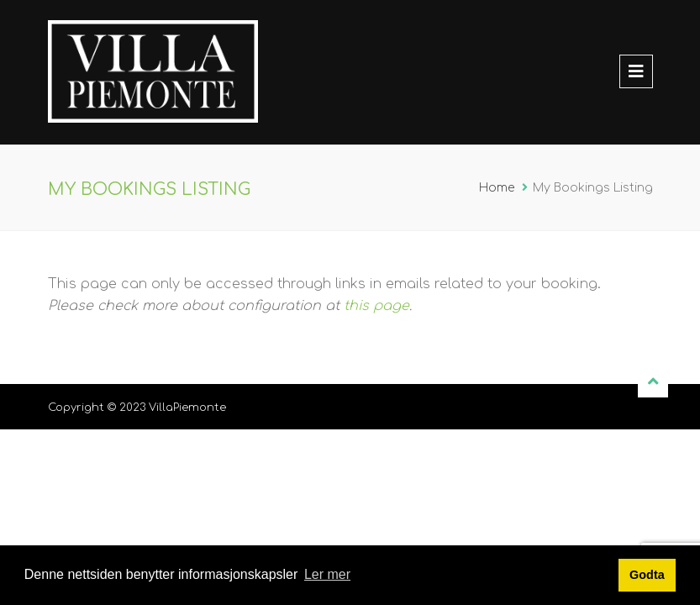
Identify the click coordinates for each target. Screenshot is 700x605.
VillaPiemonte (187, 408)
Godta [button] (647, 575)
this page (376, 306)
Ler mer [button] (327, 574)
